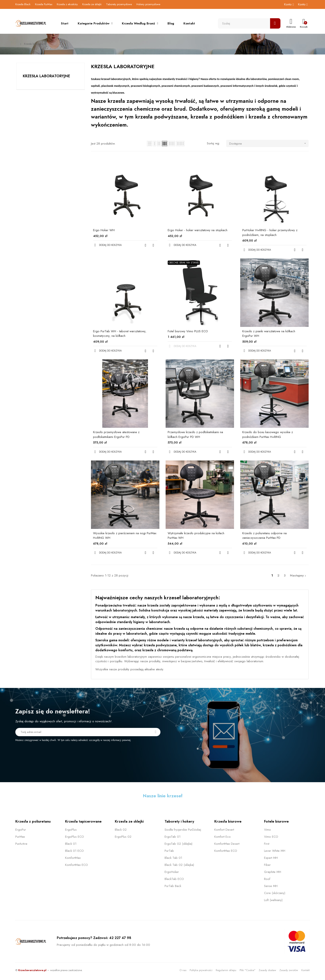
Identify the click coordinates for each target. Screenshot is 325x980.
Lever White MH (275, 851)
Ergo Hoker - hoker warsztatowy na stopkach (198, 230)
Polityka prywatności (201, 970)
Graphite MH (273, 872)
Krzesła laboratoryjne (46, 76)
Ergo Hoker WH (104, 230)
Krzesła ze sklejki (92, 4)
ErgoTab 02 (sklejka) (178, 844)
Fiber (267, 865)
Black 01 (71, 844)
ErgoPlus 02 (123, 837)
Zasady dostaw (267, 970)
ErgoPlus (71, 830)
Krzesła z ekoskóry (67, 4)
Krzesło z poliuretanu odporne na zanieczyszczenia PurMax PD (264, 536)
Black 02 (121, 830)
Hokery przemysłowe (148, 4)
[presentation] (50, 753)
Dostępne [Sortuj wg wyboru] (269, 143)
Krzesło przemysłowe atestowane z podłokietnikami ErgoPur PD (116, 434)
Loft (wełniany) (273, 900)
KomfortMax (73, 858)
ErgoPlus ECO (75, 837)
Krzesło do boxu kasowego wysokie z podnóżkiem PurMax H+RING (268, 434)
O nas (183, 970)
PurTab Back (173, 886)
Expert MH (271, 858)
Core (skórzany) (275, 893)
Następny (298, 575)
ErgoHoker (172, 872)
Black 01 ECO (74, 851)
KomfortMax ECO (76, 865)
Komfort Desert (224, 830)
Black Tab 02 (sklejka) (179, 865)
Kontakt (306, 970)
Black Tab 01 (173, 858)
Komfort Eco (223, 837)
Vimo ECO (271, 837)
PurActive (21, 844)
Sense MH (271, 886)
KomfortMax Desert (227, 844)
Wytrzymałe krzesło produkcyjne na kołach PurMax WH (196, 536)
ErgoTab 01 (173, 837)
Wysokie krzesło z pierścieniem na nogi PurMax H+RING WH (125, 536)
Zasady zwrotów (289, 970)
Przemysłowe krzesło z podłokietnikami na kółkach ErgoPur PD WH (195, 434)
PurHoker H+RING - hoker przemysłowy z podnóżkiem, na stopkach (270, 233)
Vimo (267, 830)
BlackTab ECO (174, 879)
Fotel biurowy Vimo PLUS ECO (188, 331)
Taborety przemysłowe (119, 4)
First (267, 844)
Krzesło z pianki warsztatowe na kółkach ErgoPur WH (269, 334)
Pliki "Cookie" (247, 970)
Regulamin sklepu (226, 970)
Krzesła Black (23, 4)
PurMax (20, 837)
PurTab (169, 851)
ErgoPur (21, 830)
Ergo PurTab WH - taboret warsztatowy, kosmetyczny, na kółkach (120, 334)
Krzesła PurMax (44, 4)
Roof (267, 879)
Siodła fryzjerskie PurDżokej (183, 830)
